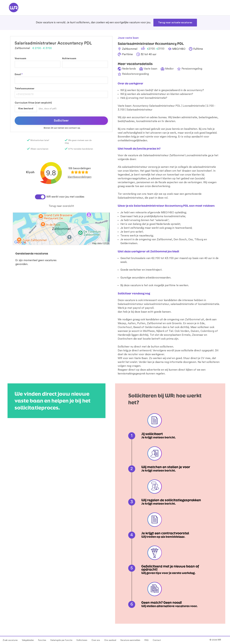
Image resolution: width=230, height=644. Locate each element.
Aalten (132, 323)
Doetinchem (125, 339)
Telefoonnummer (25, 89)
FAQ (146, 640)
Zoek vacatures (10, 640)
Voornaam (20, 58)
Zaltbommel (193, 320)
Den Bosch (180, 240)
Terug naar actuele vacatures (175, 23)
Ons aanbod (110, 640)
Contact (157, 640)
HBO (171, 213)
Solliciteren (82, 640)
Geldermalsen (153, 327)
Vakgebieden (28, 640)
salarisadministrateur (156, 304)
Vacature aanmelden (130, 640)
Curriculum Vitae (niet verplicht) (33, 103)
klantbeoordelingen (80, 177)
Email (19, 74)
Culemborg (207, 331)
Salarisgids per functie (61, 640)
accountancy (195, 90)
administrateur (134, 304)
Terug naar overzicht (61, 206)
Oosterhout (125, 327)
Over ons (96, 640)
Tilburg (199, 240)
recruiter (133, 354)
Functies (42, 640)
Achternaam (69, 58)
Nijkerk (160, 331)
